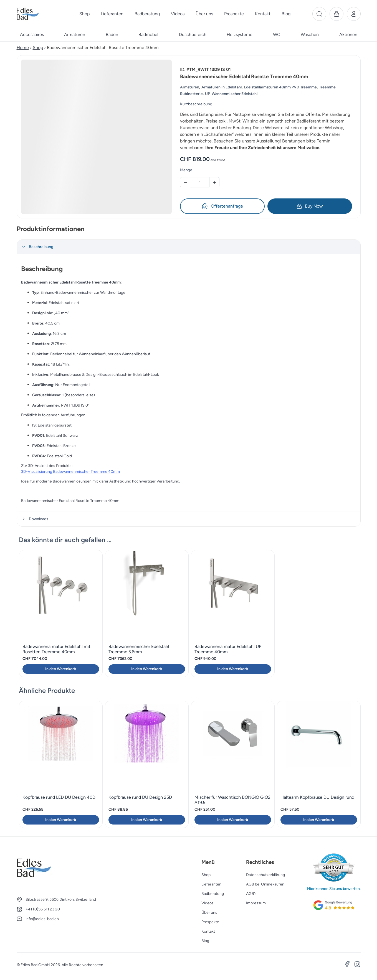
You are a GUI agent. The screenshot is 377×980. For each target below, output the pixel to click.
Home (23, 48)
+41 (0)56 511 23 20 (43, 909)
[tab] (189, 247)
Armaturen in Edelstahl (222, 87)
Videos (208, 903)
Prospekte (210, 922)
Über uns (209, 913)
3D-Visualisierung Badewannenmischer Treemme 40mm (70, 472)
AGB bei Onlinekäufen (265, 884)
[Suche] (319, 14)
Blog (205, 941)
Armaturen (190, 87)
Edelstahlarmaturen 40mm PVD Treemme (280, 87)
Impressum (256, 903)
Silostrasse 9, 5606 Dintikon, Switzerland (61, 899)
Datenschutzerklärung (265, 875)
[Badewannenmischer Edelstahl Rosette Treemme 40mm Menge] (200, 182)
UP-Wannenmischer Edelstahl (231, 94)
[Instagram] (357, 965)
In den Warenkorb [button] (61, 669)
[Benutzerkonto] (354, 14)
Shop (38, 48)
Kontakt (208, 931)
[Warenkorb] (336, 14)
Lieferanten (211, 884)
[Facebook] (347, 965)
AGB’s (251, 894)
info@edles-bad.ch (42, 919)
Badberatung (213, 894)
